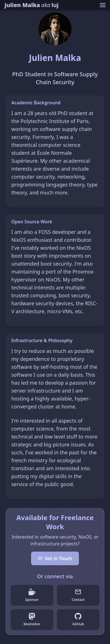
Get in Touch (55, 558)
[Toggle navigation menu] (103, 5)
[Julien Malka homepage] (32, 5)
